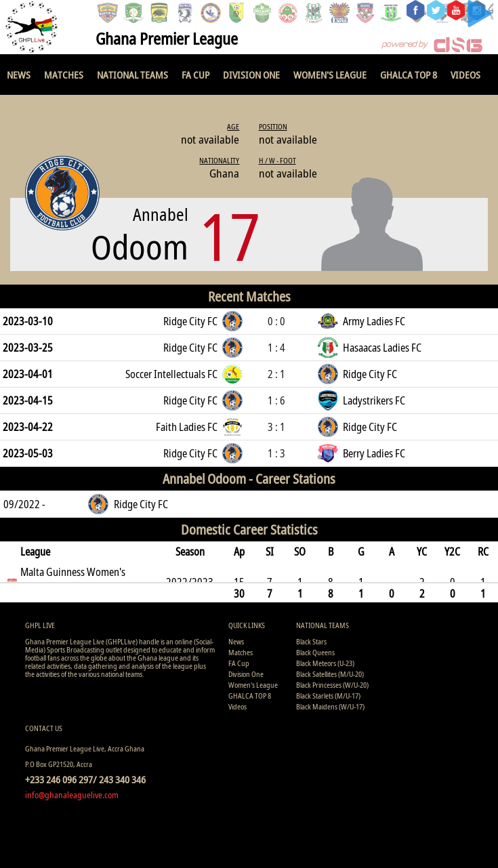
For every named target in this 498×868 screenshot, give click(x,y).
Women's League (330, 75)
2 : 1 (276, 374)
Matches (64, 75)
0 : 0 (276, 321)
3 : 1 (276, 427)
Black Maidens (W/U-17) (330, 706)
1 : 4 (276, 348)
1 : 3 (276, 453)
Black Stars (311, 641)
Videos (465, 75)
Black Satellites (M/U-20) (330, 674)
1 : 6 (276, 400)
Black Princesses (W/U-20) (332, 685)
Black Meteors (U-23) (325, 663)
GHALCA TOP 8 (409, 75)
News (19, 75)
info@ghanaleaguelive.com (72, 795)
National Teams (132, 75)
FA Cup (195, 75)
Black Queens (315, 652)
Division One (251, 75)
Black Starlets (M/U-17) (328, 696)
